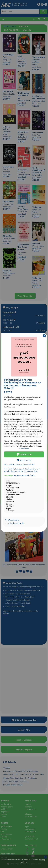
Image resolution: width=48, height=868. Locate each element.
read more (24, 448)
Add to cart (24, 454)
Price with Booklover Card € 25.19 (19, 465)
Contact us (9, 475)
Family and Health (17, 523)
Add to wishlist (24, 460)
